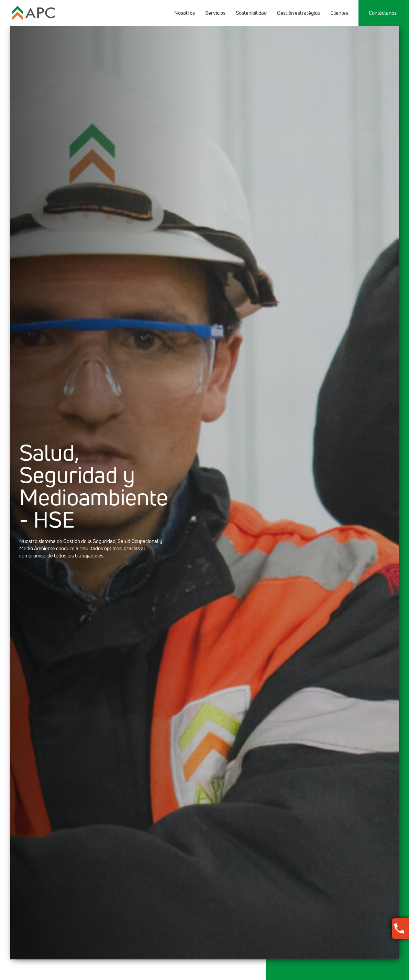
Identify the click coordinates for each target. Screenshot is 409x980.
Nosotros (185, 13)
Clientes (339, 13)
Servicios (215, 13)
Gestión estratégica (299, 13)
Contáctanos (383, 13)
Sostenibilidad (251, 13)
